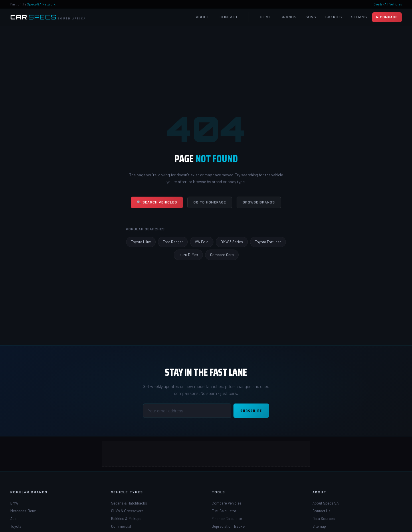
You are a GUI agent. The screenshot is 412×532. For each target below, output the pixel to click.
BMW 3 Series (232, 242)
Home (266, 17)
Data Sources (324, 519)
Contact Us (321, 511)
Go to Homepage (210, 202)
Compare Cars (222, 255)
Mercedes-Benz (23, 511)
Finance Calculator (227, 519)
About (203, 17)
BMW (14, 503)
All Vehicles (393, 4)
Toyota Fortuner (268, 242)
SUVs (311, 17)
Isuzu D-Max (188, 255)
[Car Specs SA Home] (48, 17)
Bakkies (334, 17)
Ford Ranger (173, 242)
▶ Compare (387, 17)
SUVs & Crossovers (127, 511)
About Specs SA (326, 503)
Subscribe (251, 411)
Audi (14, 519)
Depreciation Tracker (229, 526)
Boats (378, 4)
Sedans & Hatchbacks (129, 503)
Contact (229, 17)
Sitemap (319, 526)
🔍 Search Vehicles (157, 202)
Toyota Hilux (141, 242)
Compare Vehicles (227, 503)
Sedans (359, 17)
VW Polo (202, 242)
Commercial (121, 526)
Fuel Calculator (224, 511)
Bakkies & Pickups (126, 519)
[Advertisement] (206, 454)
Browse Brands (259, 202)
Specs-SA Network (41, 4)
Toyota (16, 526)
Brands (288, 17)
